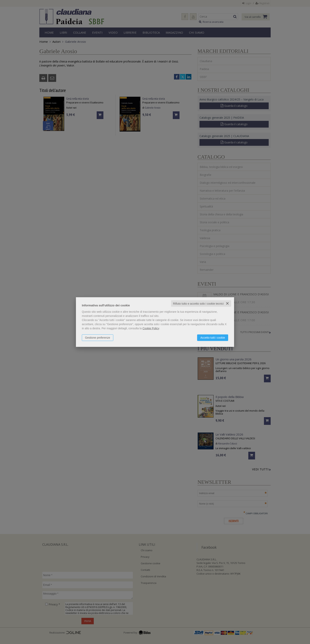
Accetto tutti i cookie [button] (213, 337)
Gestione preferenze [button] (98, 337)
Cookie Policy (151, 328)
